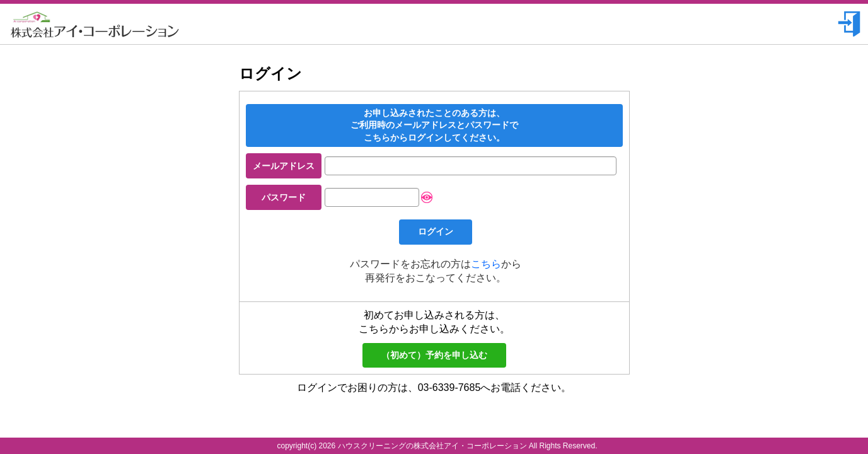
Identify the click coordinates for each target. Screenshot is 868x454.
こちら (486, 264)
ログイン (436, 231)
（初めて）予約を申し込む (434, 355)
